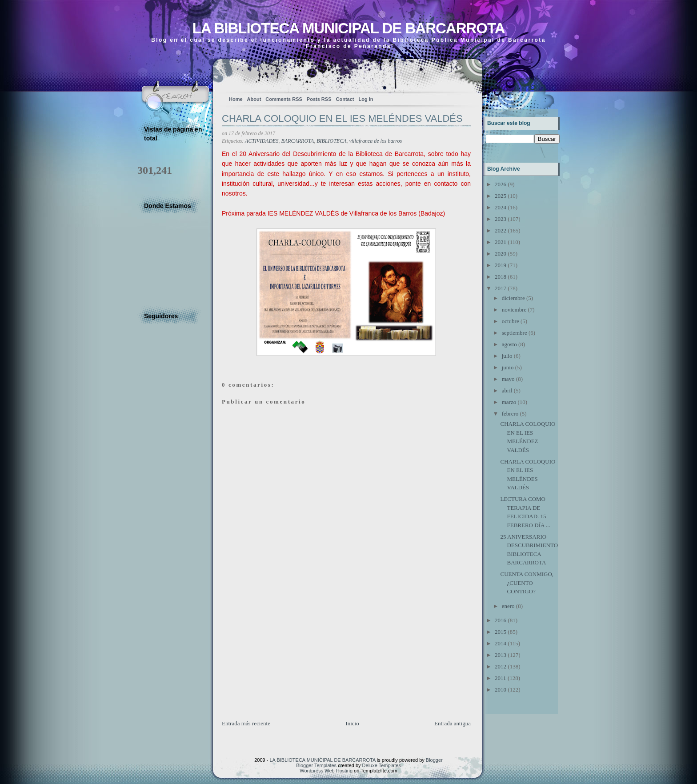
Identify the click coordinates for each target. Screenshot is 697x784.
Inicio (352, 723)
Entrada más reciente (246, 723)
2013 (501, 655)
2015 (501, 632)
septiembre (515, 333)
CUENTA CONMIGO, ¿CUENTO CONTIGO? (527, 583)
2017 (501, 288)
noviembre (514, 310)
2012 (501, 666)
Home (236, 99)
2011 (501, 678)
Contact (345, 99)
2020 (501, 254)
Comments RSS (284, 99)
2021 (501, 242)
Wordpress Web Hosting (326, 771)
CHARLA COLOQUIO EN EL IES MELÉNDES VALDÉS (342, 118)
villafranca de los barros (376, 141)
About (254, 99)
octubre (511, 321)
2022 (501, 230)
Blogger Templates (316, 765)
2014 (501, 643)
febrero (510, 414)
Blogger (434, 760)
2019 (501, 265)
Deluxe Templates (382, 765)
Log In (366, 99)
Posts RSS (319, 99)
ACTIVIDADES (262, 141)
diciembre (513, 298)
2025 (501, 196)
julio (507, 356)
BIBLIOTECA (331, 141)
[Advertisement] (288, 657)
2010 (501, 690)
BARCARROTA (297, 141)
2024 (501, 207)
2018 (501, 277)
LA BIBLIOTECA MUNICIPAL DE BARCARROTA (348, 28)
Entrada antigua (453, 723)
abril (507, 390)
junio (508, 367)
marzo (509, 402)
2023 (501, 219)
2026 (501, 184)
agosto (509, 344)
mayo (508, 379)
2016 (501, 620)
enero (508, 606)
